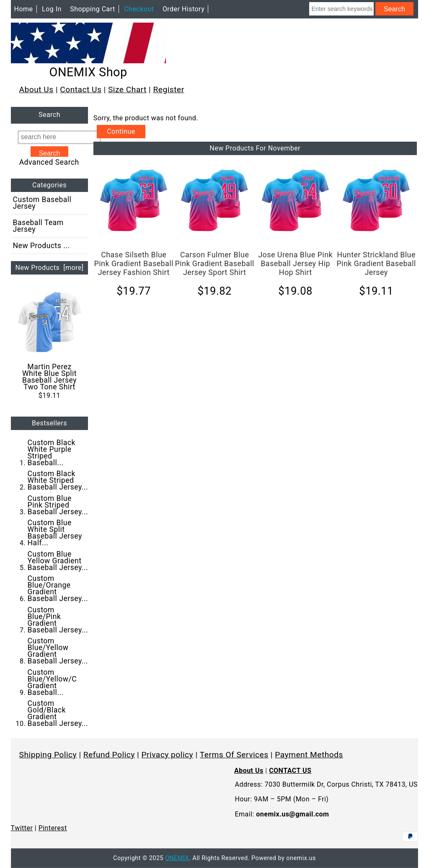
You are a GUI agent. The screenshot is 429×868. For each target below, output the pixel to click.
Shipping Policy (48, 755)
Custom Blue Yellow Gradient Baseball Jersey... (58, 561)
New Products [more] (49, 268)
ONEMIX (177, 858)
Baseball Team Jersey (38, 226)
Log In (52, 9)
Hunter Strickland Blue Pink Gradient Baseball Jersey (376, 263)
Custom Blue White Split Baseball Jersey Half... (55, 533)
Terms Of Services (234, 755)
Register (168, 89)
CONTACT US (290, 771)
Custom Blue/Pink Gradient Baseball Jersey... (58, 620)
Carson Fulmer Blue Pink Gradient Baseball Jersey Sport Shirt (214, 263)
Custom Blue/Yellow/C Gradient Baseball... (52, 682)
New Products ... (41, 246)
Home (24, 9)
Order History (183, 9)
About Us (36, 89)
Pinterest (53, 828)
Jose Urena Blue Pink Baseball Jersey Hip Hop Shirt (295, 263)
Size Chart (127, 89)
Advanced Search (49, 162)
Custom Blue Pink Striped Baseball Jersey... (58, 505)
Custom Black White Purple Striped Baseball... (52, 453)
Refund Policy (109, 755)
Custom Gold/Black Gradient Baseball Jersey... (58, 713)
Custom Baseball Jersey (42, 203)
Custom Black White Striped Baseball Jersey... (58, 480)
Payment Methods (309, 755)
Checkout (139, 9)
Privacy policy (168, 755)
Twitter (22, 828)
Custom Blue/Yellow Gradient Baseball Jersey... (58, 651)
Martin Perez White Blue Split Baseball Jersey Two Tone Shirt (50, 341)
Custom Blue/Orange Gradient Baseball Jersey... (58, 588)
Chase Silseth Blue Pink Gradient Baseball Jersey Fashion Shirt (134, 263)
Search (49, 115)
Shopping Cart (93, 9)
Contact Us (81, 89)
